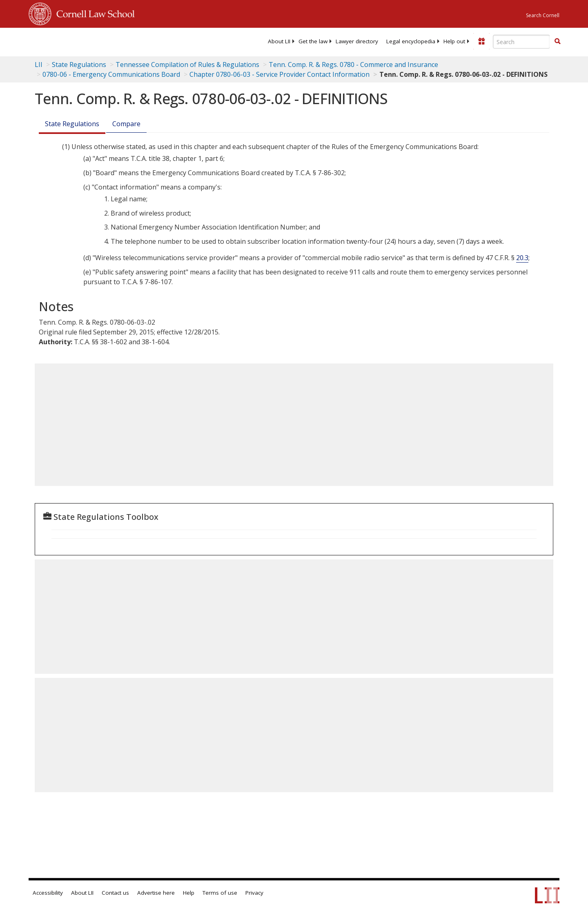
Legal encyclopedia (411, 41)
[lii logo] (120, 41)
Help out (454, 41)
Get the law (313, 41)
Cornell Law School (93, 13)
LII (39, 65)
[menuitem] (279, 41)
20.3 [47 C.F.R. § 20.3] (522, 258)
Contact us (115, 893)
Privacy (254, 893)
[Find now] (557, 42)
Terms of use (220, 893)
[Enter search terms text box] (521, 42)
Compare (126, 124)
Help (189, 893)
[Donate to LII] (481, 41)
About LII (279, 41)
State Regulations (79, 65)
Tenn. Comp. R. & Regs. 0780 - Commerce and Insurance (353, 65)
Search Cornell (543, 15)
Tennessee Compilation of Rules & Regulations (187, 65)
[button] (557, 41)
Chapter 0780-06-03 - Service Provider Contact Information (280, 74)
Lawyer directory (357, 41)
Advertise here (156, 893)
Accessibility (48, 893)
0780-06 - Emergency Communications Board (111, 74)
